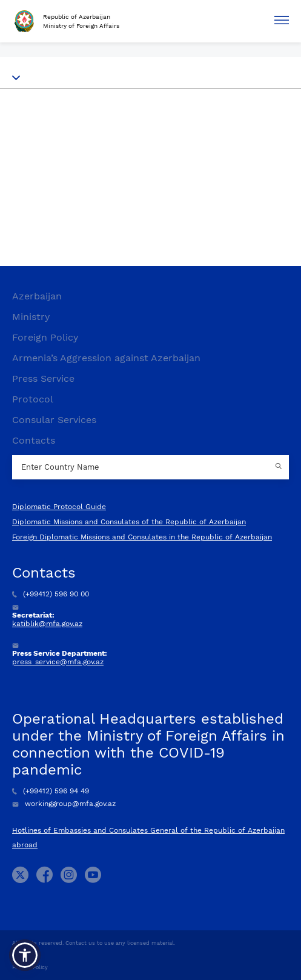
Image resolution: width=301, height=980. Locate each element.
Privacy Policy (30, 967)
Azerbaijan (37, 296)
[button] (25, 955)
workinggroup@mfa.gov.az (64, 804)
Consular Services (54, 420)
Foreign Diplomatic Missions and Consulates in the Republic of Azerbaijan (142, 537)
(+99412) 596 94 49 (51, 791)
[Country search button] (280, 467)
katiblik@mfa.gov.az (47, 624)
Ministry (31, 317)
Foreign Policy (45, 337)
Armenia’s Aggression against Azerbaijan (106, 358)
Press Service (43, 378)
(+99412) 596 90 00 (51, 594)
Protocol (33, 399)
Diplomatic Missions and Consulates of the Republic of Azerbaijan (129, 522)
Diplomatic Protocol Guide (59, 507)
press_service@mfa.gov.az (58, 662)
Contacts (34, 440)
